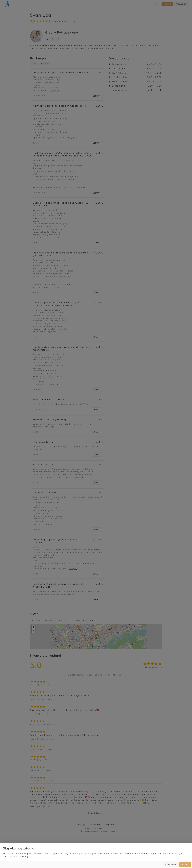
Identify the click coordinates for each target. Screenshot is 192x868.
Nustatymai (171, 864)
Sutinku (185, 864)
